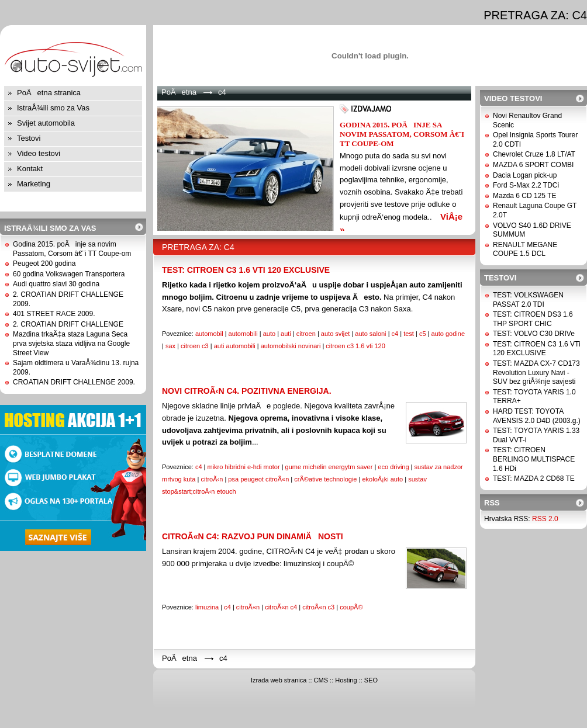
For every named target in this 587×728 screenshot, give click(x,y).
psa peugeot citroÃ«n (258, 479)
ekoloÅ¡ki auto (382, 479)
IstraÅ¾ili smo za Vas (53, 108)
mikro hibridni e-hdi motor (243, 467)
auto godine (448, 334)
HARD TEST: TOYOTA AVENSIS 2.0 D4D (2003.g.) (537, 416)
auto (269, 334)
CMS (321, 680)
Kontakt (30, 169)
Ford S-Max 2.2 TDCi (526, 185)
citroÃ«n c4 (281, 607)
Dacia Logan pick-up (525, 175)
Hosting (346, 680)
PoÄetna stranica (49, 93)
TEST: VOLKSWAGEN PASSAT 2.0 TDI (528, 300)
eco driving (393, 467)
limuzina (207, 607)
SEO (371, 680)
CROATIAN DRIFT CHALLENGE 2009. (74, 382)
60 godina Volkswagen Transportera (69, 274)
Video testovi (39, 153)
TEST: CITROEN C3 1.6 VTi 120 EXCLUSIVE (246, 270)
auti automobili (235, 346)
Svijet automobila (46, 123)
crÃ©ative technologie (325, 479)
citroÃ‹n (212, 479)
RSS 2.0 (545, 519)
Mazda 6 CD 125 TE (525, 196)
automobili (243, 334)
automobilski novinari (291, 346)
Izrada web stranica (279, 680)
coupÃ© (351, 607)
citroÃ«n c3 (318, 607)
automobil (209, 334)
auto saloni (370, 334)
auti (286, 334)
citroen (306, 334)
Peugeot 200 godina (44, 264)
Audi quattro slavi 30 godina (56, 284)
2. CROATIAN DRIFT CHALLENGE (68, 324)
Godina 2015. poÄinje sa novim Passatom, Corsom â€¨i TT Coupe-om (72, 249)
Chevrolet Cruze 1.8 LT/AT (534, 154)
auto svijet (336, 334)
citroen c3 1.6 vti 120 (355, 346)
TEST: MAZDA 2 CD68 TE (534, 479)
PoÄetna (179, 92)
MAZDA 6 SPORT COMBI (533, 165)
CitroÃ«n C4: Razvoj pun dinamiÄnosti (253, 536)
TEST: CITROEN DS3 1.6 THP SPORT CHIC (533, 319)
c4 (395, 334)
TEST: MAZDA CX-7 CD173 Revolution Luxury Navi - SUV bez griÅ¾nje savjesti (536, 372)
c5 (423, 334)
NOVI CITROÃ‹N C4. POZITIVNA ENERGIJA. (247, 391)
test (409, 334)
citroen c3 (195, 346)
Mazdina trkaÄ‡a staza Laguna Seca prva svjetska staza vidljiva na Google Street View (71, 343)
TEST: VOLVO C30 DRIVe (534, 334)
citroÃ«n (248, 607)
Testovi (29, 138)
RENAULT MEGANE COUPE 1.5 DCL (525, 249)
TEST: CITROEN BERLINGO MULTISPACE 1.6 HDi (534, 459)
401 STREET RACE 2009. (54, 314)
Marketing (34, 184)
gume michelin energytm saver (329, 467)
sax (170, 346)
